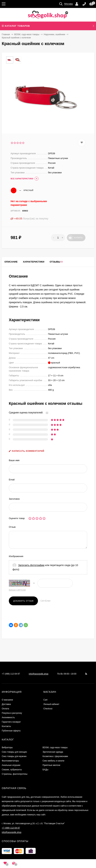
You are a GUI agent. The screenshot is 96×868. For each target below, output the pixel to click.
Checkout (48, 709)
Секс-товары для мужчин (14, 756)
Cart (45, 700)
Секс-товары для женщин (14, 752)
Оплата (5, 709)
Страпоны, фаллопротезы (15, 774)
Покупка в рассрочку (12, 713)
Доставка (6, 704)
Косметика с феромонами (55, 756)
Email (12, 480)
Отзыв (12, 527)
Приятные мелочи (51, 765)
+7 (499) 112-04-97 (11, 674)
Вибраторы (7, 748)
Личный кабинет (51, 704)
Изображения (16, 556)
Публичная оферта (11, 731)
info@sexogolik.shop (39, 674)
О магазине (7, 700)
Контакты (6, 726)
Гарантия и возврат (11, 722)
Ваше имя (14, 460)
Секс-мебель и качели (53, 761)
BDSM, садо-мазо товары (27, 34)
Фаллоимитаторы (10, 761)
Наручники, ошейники (54, 34)
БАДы (45, 770)
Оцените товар (17, 518)
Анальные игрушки (11, 765)
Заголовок (14, 499)
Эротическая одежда (53, 752)
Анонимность (8, 717)
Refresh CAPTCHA (17, 590)
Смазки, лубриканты (12, 770)
